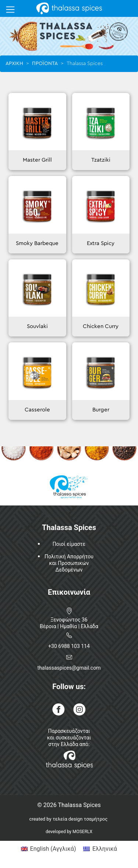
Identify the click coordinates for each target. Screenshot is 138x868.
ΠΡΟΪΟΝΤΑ (45, 64)
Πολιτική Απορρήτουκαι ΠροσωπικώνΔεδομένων (69, 563)
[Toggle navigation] (10, 10)
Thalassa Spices (79, 805)
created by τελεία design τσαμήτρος (69, 819)
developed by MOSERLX (69, 832)
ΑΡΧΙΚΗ (14, 64)
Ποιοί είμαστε (69, 544)
